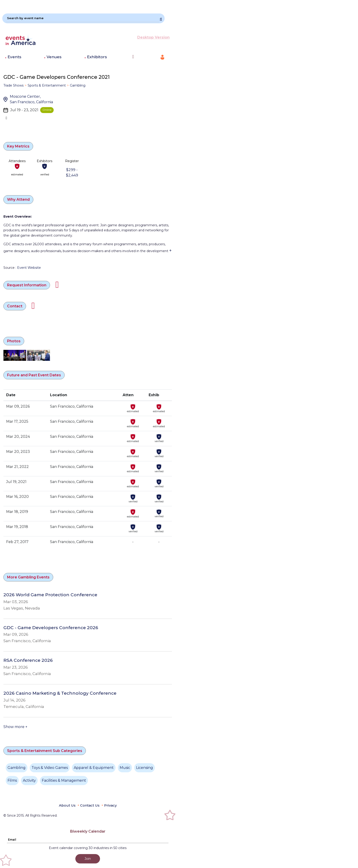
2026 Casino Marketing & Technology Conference (60, 693)
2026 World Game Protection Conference (50, 595)
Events (14, 57)
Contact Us (90, 805)
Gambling (78, 85)
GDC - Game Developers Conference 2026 (51, 628)
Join (88, 859)
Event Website (29, 268)
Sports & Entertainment (47, 85)
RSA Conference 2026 (28, 660)
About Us (67, 805)
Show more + (15, 727)
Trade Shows (13, 85)
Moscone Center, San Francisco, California (31, 99)
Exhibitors (97, 57)
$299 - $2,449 (72, 173)
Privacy (110, 805)
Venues (54, 57)
